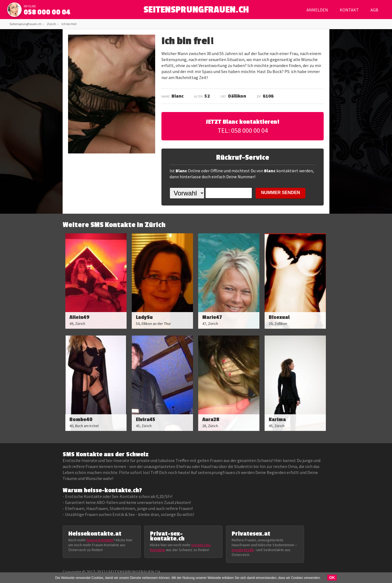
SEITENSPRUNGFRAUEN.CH (196, 11)
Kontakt (349, 10)
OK (332, 578)
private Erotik (243, 550)
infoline (30, 6)
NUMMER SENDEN (281, 193)
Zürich (51, 24)
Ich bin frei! (69, 24)
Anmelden (317, 10)
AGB (374, 10)
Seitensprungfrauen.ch (25, 24)
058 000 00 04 (47, 12)
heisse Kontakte (100, 540)
